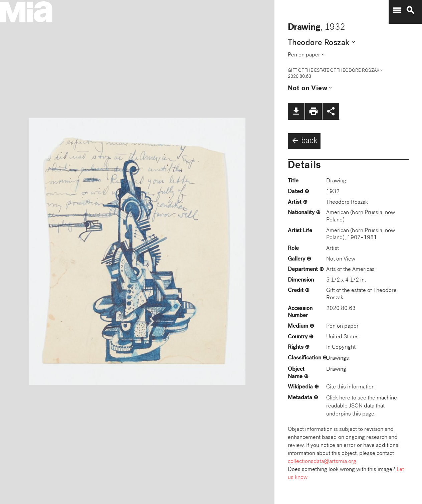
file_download (296, 111)
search (410, 10)
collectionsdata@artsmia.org (322, 462)
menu (397, 10)
